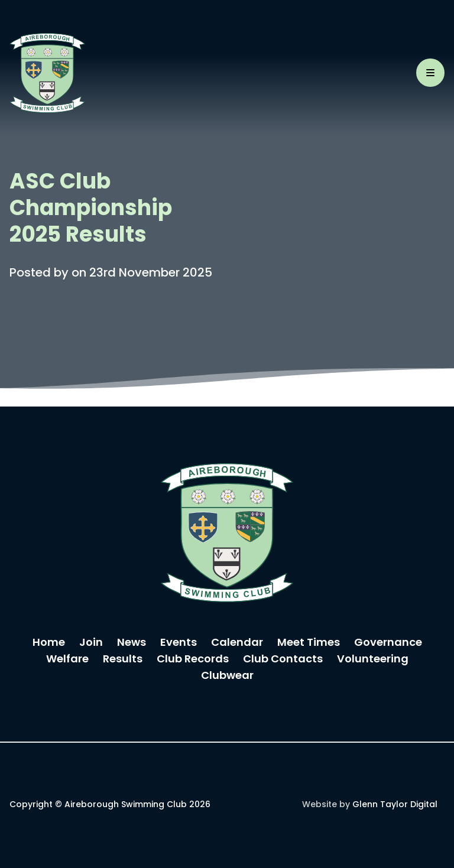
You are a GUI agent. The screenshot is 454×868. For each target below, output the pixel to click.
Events (179, 643)
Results (123, 660)
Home (49, 643)
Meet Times (309, 643)
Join (91, 643)
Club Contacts (283, 660)
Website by (370, 805)
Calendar (237, 643)
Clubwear (227, 676)
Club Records (193, 660)
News (132, 643)
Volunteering (373, 660)
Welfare (67, 660)
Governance (388, 643)
